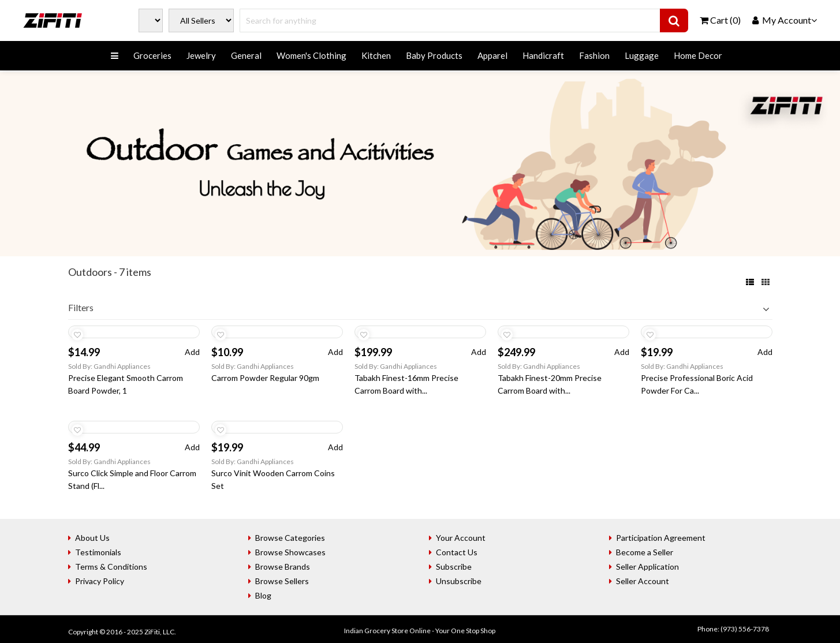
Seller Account (643, 581)
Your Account (461, 538)
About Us (92, 538)
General (246, 55)
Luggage (642, 55)
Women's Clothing (311, 55)
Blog (263, 595)
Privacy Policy (100, 581)
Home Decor (698, 55)
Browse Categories (290, 538)
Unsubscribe (459, 581)
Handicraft (543, 55)
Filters (81, 307)
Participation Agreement (661, 538)
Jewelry (201, 55)
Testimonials (98, 552)
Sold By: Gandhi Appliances (109, 366)
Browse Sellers (282, 581)
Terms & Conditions (111, 567)
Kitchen (376, 55)
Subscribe (454, 567)
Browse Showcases (290, 552)
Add (192, 352)
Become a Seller (645, 552)
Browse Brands (283, 567)
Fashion (594, 55)
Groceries (152, 55)
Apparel (492, 55)
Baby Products (434, 55)
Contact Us (457, 552)
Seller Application (647, 567)
